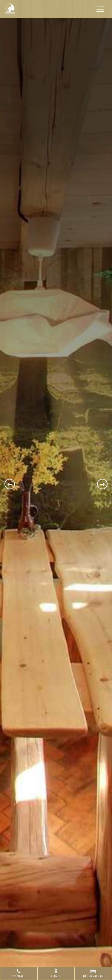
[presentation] (10, 484)
